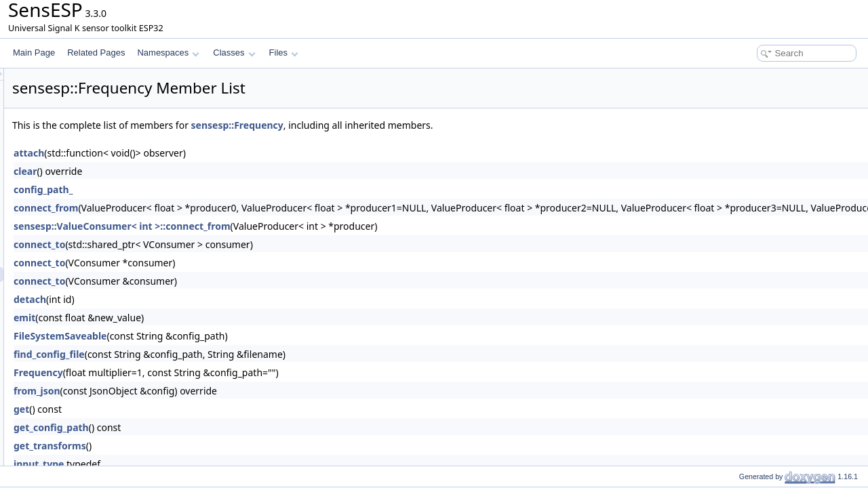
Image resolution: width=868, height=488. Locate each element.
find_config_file (219, 354)
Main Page (34, 53)
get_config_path (221, 427)
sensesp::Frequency (407, 125)
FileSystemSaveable (230, 336)
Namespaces (168, 53)
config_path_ (213, 189)
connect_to (209, 244)
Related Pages (96, 53)
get (191, 409)
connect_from (215, 208)
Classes (234, 53)
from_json (206, 391)
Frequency (208, 372)
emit (194, 318)
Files (284, 53)
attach (198, 153)
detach (199, 299)
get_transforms (219, 446)
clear (195, 171)
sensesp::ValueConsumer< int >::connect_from (292, 226)
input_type (208, 464)
